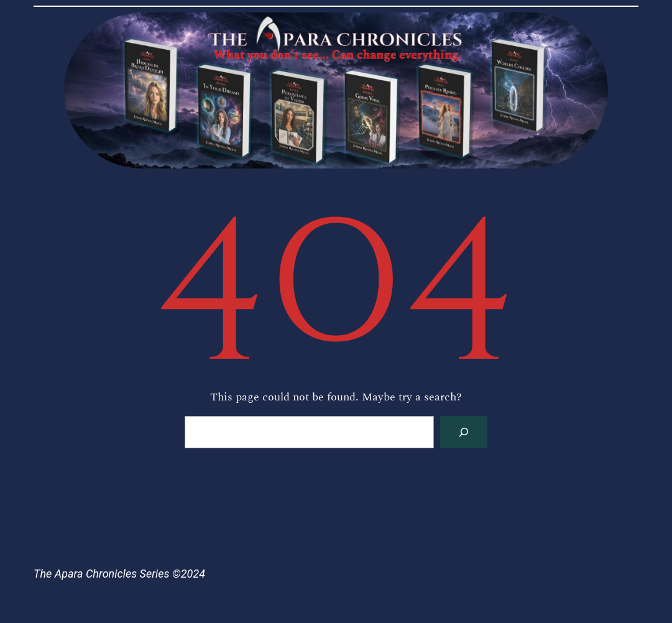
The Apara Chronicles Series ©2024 (119, 574)
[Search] (464, 432)
